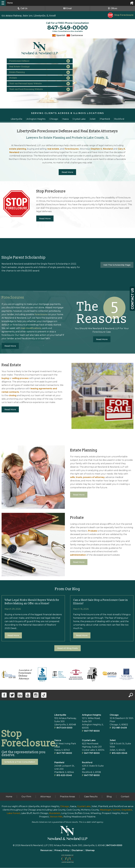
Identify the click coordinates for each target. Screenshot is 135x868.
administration (78, 555)
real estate (53, 149)
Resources (46, 850)
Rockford (87, 763)
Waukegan (106, 810)
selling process (20, 378)
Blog (109, 797)
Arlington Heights (92, 715)
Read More (67, 172)
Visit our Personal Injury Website (31, 89)
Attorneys (46, 797)
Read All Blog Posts (68, 648)
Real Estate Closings (24, 68)
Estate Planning (21, 75)
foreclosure (41, 315)
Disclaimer (77, 850)
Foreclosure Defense (24, 62)
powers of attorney (94, 477)
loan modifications (31, 328)
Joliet (113, 740)
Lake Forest (13, 813)
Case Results (91, 797)
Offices (113, 8)
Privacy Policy (62, 850)
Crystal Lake (89, 740)
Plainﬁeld (59, 763)
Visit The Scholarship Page (116, 265)
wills (73, 477)
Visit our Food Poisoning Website (31, 96)
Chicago (114, 715)
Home (9, 797)
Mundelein (55, 813)
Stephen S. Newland (102, 149)
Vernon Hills (56, 817)
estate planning (18, 149)
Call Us (23, 8)
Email (67, 8)
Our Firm (26, 797)
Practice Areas (67, 797)
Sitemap (90, 850)
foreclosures (72, 149)
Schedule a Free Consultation (20, 762)
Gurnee (116, 810)
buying (5, 378)
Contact (125, 797)
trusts (79, 477)
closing (12, 396)
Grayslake (127, 810)
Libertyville (60, 715)
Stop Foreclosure (121, 15)
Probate (17, 82)
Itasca (58, 740)
